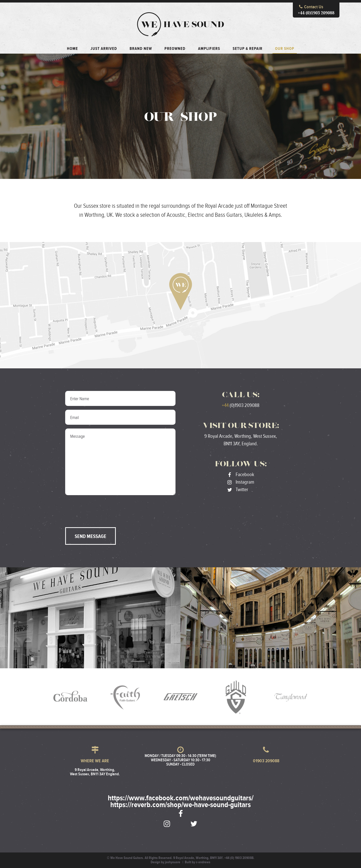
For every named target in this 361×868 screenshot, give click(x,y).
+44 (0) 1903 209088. (239, 858)
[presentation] (103, 509)
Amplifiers (209, 49)
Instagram (241, 482)
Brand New (141, 49)
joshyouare (173, 862)
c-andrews (203, 862)
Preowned (175, 49)
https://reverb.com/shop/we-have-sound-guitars (180, 805)
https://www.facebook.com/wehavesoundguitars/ (181, 798)
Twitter (238, 490)
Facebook (241, 475)
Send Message (91, 536)
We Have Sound (180, 24)
